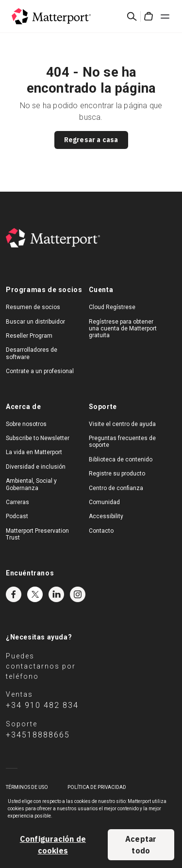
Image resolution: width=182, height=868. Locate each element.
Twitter (35, 594)
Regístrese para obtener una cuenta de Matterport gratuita (123, 329)
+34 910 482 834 (42, 705)
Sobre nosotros (26, 424)
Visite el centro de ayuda (122, 424)
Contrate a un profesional (40, 371)
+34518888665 (38, 735)
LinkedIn (56, 594)
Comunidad (104, 502)
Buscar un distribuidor (35, 322)
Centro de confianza (116, 488)
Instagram (78, 594)
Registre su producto (117, 474)
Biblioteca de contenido (121, 459)
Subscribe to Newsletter (38, 438)
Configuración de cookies (53, 845)
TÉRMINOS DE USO (27, 787)
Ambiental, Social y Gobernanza (31, 484)
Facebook (14, 594)
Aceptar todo (141, 845)
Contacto (101, 531)
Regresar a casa (91, 140)
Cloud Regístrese (112, 307)
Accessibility (106, 516)
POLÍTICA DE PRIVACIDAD (97, 787)
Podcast (17, 516)
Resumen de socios (33, 307)
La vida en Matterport (34, 452)
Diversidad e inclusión (36, 467)
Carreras (17, 502)
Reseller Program (29, 336)
